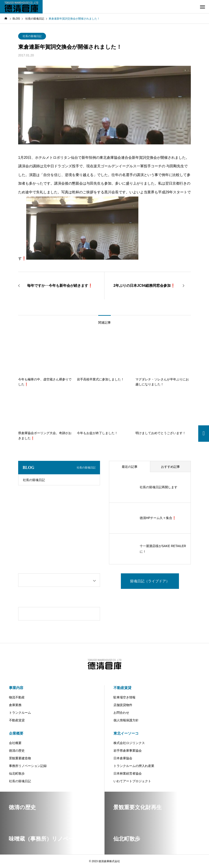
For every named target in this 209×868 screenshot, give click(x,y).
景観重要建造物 (20, 758)
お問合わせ (121, 713)
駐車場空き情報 (124, 697)
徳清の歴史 (17, 751)
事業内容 (16, 688)
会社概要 (15, 743)
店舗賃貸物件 (123, 705)
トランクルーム (20, 713)
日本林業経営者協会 (128, 773)
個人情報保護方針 (126, 720)
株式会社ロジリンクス (129, 743)
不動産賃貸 (17, 720)
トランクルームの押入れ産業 (134, 766)
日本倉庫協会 (123, 758)
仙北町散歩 (17, 773)
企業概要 (16, 733)
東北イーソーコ (126, 733)
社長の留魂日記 (32, 36)
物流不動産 (17, 697)
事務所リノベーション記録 (28, 766)
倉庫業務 (15, 705)
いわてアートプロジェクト (132, 781)
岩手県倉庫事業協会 (128, 751)
